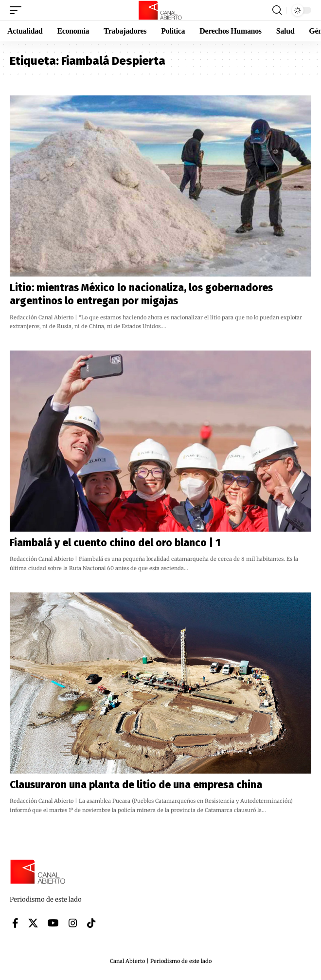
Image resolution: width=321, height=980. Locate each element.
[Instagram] (73, 923)
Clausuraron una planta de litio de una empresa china (136, 785)
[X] (33, 923)
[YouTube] (53, 923)
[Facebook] (15, 923)
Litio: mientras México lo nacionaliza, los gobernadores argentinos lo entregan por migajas (141, 294)
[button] (18, 10)
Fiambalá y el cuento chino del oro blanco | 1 (115, 543)
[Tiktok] (91, 923)
